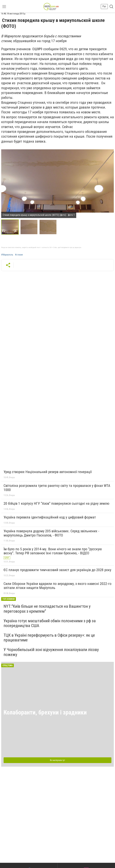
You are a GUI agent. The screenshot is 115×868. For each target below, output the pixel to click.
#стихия (19, 255)
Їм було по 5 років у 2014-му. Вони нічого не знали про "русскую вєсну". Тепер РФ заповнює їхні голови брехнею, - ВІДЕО (53, 551)
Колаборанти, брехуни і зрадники (45, 712)
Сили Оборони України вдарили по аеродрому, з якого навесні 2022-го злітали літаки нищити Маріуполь (57, 586)
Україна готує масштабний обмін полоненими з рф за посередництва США (50, 623)
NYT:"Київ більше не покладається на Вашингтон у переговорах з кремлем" (47, 609)
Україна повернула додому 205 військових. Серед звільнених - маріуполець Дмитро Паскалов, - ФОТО (51, 533)
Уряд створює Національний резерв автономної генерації (48, 472)
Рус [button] (104, 6)
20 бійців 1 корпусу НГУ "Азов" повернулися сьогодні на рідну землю (56, 503)
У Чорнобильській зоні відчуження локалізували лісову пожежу (51, 652)
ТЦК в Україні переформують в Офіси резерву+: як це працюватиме (49, 638)
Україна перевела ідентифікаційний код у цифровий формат (50, 517)
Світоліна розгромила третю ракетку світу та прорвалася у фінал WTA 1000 (57, 488)
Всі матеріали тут (57, 760)
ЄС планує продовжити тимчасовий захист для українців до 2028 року (57, 570)
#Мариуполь (7, 255)
